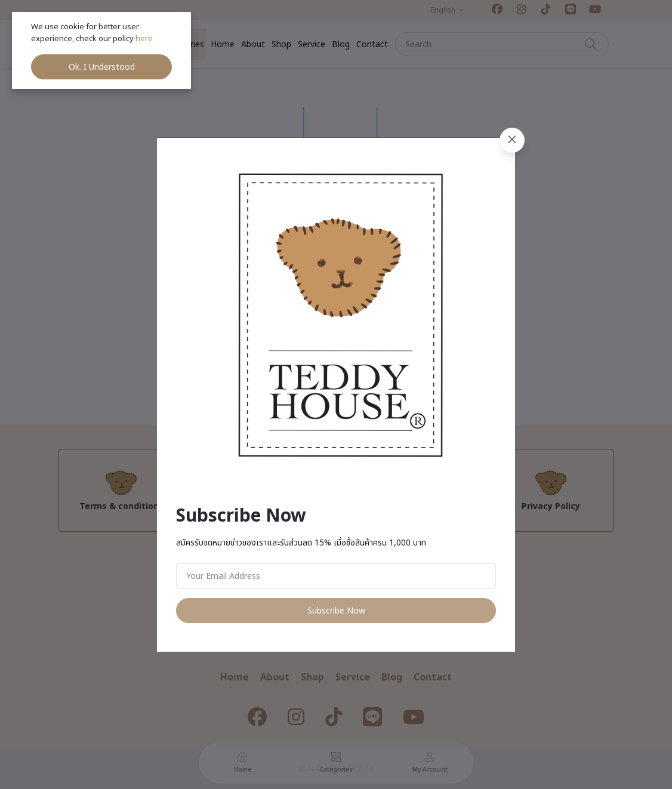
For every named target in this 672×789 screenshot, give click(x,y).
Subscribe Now (336, 611)
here (145, 39)
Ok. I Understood (102, 67)
